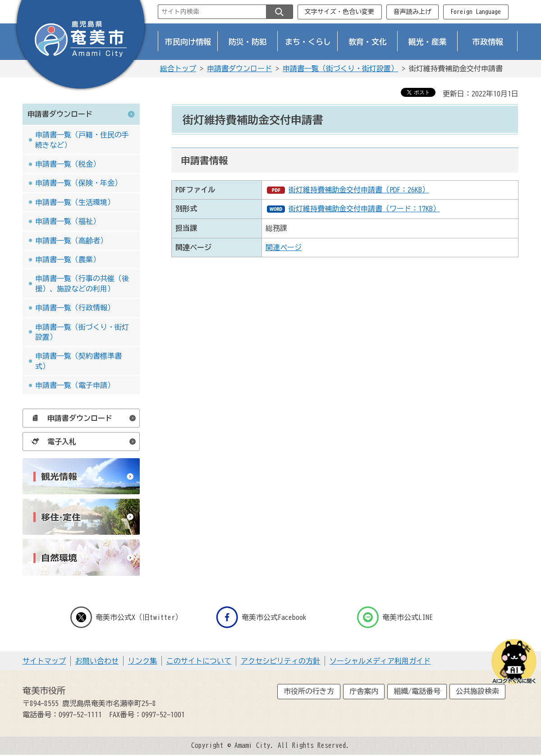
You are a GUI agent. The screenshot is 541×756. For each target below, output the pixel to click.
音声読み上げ (413, 12)
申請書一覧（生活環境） (75, 202)
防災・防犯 (248, 42)
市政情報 (488, 42)
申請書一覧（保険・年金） (78, 183)
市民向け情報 (188, 42)
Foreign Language (476, 12)
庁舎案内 (364, 691)
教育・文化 (368, 42)
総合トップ (178, 68)
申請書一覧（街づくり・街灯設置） (340, 68)
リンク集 (142, 661)
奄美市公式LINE (395, 617)
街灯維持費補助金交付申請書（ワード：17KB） (364, 209)
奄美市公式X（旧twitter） (126, 617)
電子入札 (51, 442)
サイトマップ (44, 661)
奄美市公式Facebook (261, 617)
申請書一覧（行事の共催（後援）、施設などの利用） (82, 283)
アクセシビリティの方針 (280, 661)
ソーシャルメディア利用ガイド (380, 661)
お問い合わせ (97, 661)
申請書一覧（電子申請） (75, 385)
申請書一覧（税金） (68, 164)
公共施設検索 (477, 691)
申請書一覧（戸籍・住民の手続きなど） (82, 140)
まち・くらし (308, 42)
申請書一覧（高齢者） (71, 241)
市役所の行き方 (309, 691)
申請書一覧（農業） (68, 260)
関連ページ (284, 247)
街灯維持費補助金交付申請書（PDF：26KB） (359, 190)
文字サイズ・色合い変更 (339, 12)
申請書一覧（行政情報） (75, 308)
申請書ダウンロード (239, 68)
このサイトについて (199, 661)
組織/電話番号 (417, 691)
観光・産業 (428, 42)
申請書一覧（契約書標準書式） (78, 361)
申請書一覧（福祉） (68, 221)
